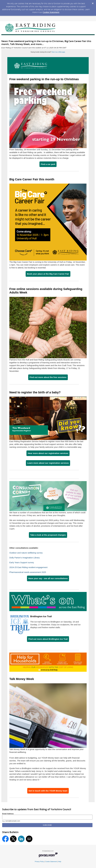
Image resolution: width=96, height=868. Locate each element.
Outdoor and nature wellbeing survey (26, 553)
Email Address (8, 814)
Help (60, 862)
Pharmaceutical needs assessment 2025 (28, 572)
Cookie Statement (51, 12)
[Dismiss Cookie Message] (93, 3)
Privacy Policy (39, 862)
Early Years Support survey (22, 562)
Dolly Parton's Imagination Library (25, 558)
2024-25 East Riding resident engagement (28, 567)
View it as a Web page (58, 52)
